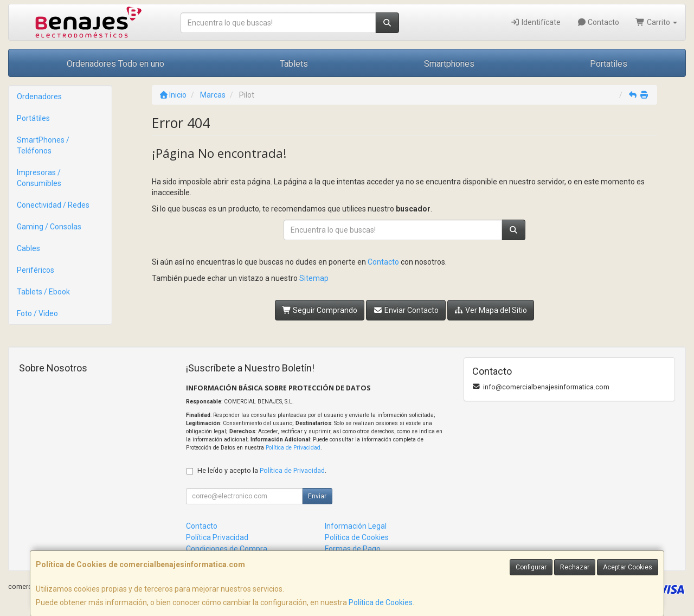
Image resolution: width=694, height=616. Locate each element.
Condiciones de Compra (227, 549)
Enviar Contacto (406, 310)
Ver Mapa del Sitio (491, 310)
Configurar (531, 567)
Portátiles (33, 118)
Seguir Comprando (320, 310)
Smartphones (449, 64)
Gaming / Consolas (49, 227)
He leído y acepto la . (262, 470)
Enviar (317, 496)
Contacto (598, 22)
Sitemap (314, 278)
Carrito (656, 22)
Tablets (294, 64)
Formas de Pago (353, 549)
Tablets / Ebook (43, 292)
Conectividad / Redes (53, 205)
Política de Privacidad (293, 448)
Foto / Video (37, 313)
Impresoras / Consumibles (39, 178)
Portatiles (609, 64)
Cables (28, 248)
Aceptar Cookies (628, 567)
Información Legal (356, 526)
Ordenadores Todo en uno (115, 64)
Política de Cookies (381, 602)
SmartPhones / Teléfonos (43, 145)
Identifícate (535, 22)
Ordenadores (39, 97)
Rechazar (575, 567)
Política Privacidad (217, 537)
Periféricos (36, 270)
